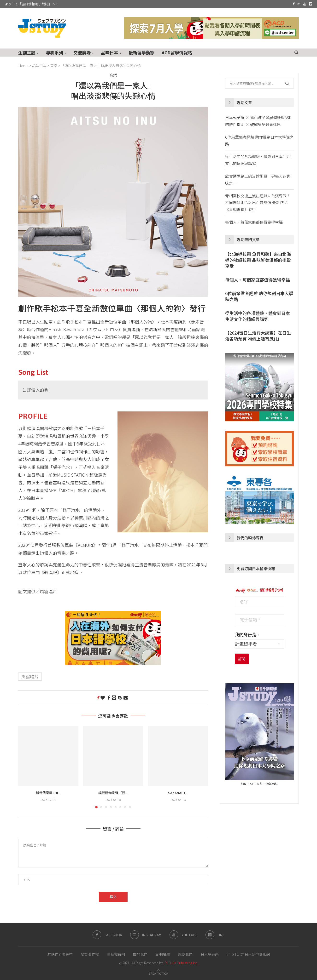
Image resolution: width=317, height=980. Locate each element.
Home (23, 66)
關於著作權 (90, 954)
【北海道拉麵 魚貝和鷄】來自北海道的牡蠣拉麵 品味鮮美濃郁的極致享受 (258, 260)
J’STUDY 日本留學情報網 (248, 954)
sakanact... (178, 793)
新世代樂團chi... (48, 793)
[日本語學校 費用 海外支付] (113, 615)
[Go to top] (158, 973)
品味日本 (110, 52)
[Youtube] (305, 4)
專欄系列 (54, 52)
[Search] (296, 53)
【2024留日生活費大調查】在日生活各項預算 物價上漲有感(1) (258, 336)
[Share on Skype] (120, 697)
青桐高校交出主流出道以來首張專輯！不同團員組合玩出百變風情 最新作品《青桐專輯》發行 (258, 203)
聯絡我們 (185, 954)
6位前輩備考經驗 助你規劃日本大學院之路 (259, 296)
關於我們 (140, 954)
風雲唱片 (30, 676)
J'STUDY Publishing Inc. (181, 963)
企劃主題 (27, 52)
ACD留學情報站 (177, 52)
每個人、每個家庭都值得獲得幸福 (254, 222)
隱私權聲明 (116, 954)
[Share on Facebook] (109, 697)
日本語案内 (210, 954)
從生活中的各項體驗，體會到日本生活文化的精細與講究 (258, 316)
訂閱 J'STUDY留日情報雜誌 (260, 784)
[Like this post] (103, 697)
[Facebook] (294, 4)
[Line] (311, 4)
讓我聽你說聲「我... (113, 793)
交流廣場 (82, 52)
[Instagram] (299, 4)
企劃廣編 (163, 954)
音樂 (54, 66)
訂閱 (242, 659)
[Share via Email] (126, 697)
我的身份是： (248, 635)
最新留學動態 (141, 52)
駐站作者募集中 (60, 954)
